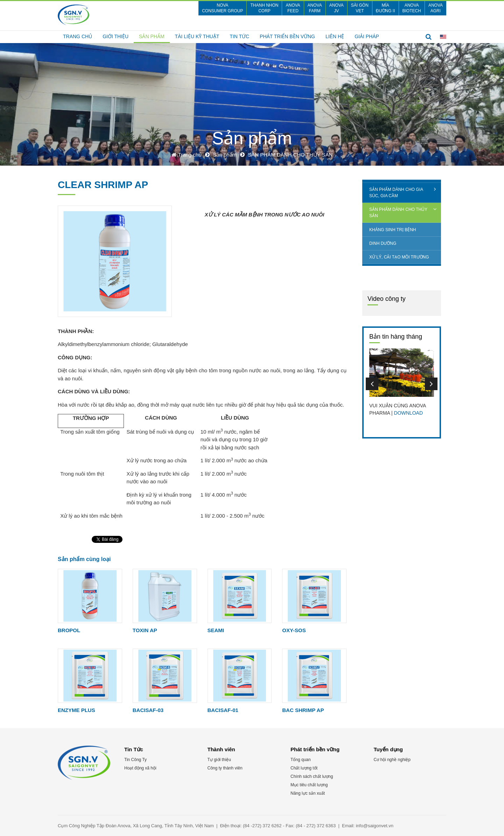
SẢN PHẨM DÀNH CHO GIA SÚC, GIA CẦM (396, 193)
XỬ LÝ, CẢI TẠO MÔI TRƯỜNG (399, 257)
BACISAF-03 (148, 710)
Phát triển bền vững (287, 36)
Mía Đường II (386, 8)
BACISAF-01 (223, 710)
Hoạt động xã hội (140, 768)
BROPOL (69, 630)
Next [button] (431, 384)
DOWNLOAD (408, 413)
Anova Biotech (412, 8)
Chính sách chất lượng (312, 776)
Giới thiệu (115, 36)
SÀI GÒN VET (360, 8)
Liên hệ (335, 36)
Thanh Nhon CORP (264, 8)
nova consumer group (222, 8)
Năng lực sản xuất (308, 793)
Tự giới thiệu (219, 760)
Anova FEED (293, 8)
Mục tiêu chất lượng (309, 785)
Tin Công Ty (135, 760)
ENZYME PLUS (76, 710)
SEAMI (216, 630)
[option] (402, 383)
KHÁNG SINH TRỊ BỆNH (393, 230)
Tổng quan (301, 760)
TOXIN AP (145, 630)
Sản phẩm (152, 36)
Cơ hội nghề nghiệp (392, 760)
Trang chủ (78, 36)
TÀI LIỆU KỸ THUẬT (197, 36)
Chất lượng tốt (304, 768)
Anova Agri (436, 8)
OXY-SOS (294, 630)
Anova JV (337, 8)
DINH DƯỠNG (383, 243)
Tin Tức (239, 36)
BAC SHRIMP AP (303, 710)
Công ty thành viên (225, 768)
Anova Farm (315, 8)
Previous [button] (372, 384)
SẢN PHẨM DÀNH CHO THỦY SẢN (398, 213)
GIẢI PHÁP (367, 36)
